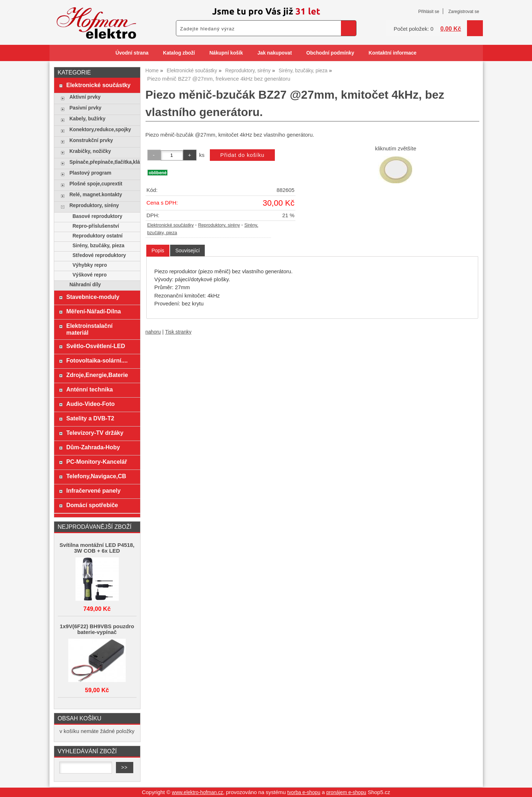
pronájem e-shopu (346, 792)
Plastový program (90, 173)
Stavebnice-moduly (93, 297)
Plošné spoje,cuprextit (96, 184)
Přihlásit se (429, 12)
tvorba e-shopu (304, 792)
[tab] (158, 251)
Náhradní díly (85, 285)
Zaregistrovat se (464, 12)
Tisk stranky (178, 332)
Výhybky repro (90, 265)
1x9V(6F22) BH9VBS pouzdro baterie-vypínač (97, 629)
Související (187, 250)
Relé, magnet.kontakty (96, 195)
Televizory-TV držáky (95, 433)
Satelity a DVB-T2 (90, 418)
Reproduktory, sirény (219, 225)
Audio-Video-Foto (90, 404)
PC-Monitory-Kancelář (96, 462)
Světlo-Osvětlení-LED (96, 346)
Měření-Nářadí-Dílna (93, 311)
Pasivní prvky (85, 108)
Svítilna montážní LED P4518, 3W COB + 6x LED (97, 548)
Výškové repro (90, 275)
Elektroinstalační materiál (89, 329)
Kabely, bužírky (87, 119)
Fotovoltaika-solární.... (97, 360)
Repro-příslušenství (96, 226)
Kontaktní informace (393, 53)
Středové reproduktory (99, 255)
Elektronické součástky (171, 225)
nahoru (153, 332)
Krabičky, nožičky (90, 151)
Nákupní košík (226, 53)
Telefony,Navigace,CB (96, 476)
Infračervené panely (93, 490)
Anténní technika (89, 389)
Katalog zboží (179, 53)
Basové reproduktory (98, 216)
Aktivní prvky (85, 97)
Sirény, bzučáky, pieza (99, 246)
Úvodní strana (132, 53)
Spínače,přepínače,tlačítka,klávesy (103, 162)
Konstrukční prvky (91, 140)
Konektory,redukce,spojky (100, 130)
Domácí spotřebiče (92, 505)
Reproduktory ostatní (98, 236)
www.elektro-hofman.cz (198, 792)
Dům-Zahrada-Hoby (93, 447)
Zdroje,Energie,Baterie (97, 375)
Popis (158, 250)
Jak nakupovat (275, 53)
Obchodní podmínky (330, 53)
